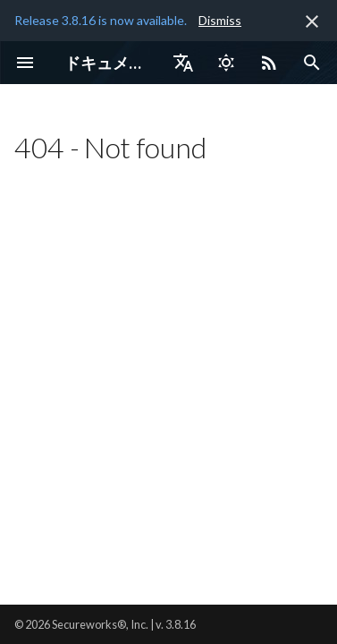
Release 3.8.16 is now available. (101, 20)
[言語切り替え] (183, 63)
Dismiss (220, 20)
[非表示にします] (312, 21)
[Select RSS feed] (269, 63)
